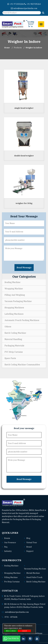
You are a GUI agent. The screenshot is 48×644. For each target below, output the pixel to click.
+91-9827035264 (33, 4)
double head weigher (24, 156)
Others (8, 327)
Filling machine (11, 577)
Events (7, 538)
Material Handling (13, 339)
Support (30, 551)
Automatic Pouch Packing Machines (22, 320)
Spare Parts (10, 358)
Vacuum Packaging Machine (18, 301)
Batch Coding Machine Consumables (22, 365)
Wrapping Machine (14, 289)
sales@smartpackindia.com (24, 8)
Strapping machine (12, 573)
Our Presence (10, 543)
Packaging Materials (14, 346)
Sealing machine (11, 566)
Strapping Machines (14, 308)
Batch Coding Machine (15, 333)
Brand (29, 547)
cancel (24, 631)
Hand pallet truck (34, 577)
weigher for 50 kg (24, 203)
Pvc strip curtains (12, 582)
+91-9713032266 (16, 4)
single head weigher (24, 108)
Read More (16, 522)
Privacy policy (28, 628)
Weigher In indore (34, 48)
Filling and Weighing (15, 295)
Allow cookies (11, 631)
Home (7, 48)
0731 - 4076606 (11, 617)
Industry (8, 551)
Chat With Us (11, 638)
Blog (28, 538)
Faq (6, 547)
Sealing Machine (13, 282)
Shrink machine (33, 573)
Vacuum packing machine (35, 569)
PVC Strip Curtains (14, 352)
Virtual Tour (32, 543)
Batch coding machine (36, 582)
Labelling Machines (14, 314)
